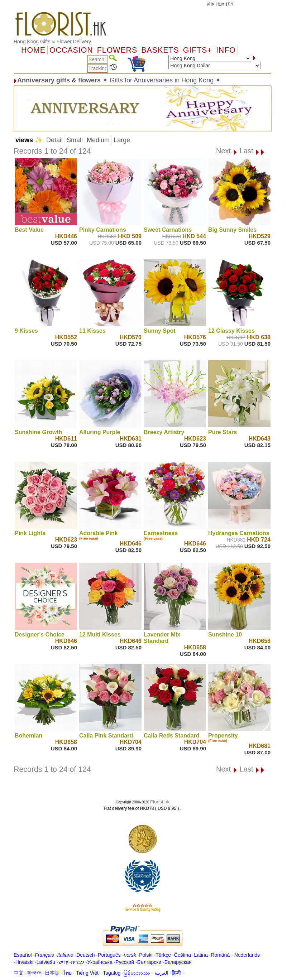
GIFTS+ (198, 50)
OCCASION (71, 50)
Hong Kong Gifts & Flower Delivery (52, 42)
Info (226, 50)
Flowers (117, 50)
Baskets (160, 50)
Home (33, 50)
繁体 (221, 4)
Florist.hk (160, 802)
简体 (211, 4)
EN (231, 4)
